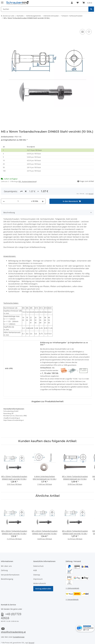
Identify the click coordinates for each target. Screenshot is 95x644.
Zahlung (4, 570)
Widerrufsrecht (40, 583)
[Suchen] (91, 9)
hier (70, 389)
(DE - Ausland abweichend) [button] (27, 181)
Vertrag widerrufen (43, 589)
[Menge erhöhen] (43, 201)
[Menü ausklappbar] (2, 2)
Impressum (38, 579)
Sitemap (37, 575)
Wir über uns (6, 566)
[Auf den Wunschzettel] (89, 32)
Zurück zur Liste (8, 16)
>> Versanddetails (72, 599)
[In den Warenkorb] (3, 26)
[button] (72, 3)
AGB (35, 570)
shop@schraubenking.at (13, 632)
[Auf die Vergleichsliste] (83, 32)
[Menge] (18, 201)
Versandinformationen (10, 575)
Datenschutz (38, 566)
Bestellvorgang (7, 579)
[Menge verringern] (4, 201)
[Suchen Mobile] (45, 9)
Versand (91, 194)
